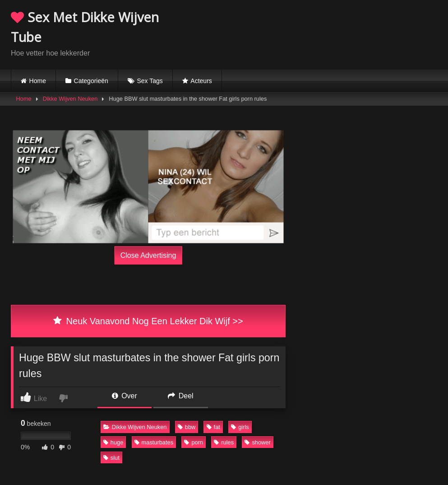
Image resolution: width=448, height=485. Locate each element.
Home (38, 81)
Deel (180, 396)
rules (224, 442)
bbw (187, 427)
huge (113, 442)
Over (125, 396)
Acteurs (201, 81)
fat (213, 427)
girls (240, 427)
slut (111, 458)
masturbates (154, 442)
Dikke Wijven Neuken (70, 99)
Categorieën (91, 81)
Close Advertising (148, 255)
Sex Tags (150, 81)
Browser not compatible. (332, 33)
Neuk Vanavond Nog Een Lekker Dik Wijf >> (148, 321)
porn (194, 442)
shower (257, 442)
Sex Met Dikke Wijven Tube (85, 27)
